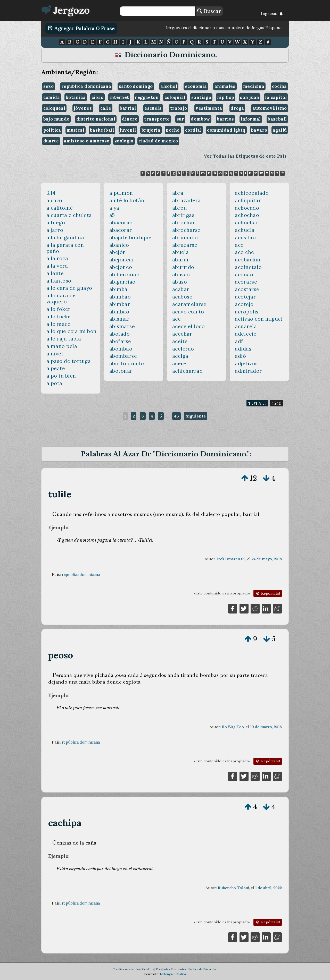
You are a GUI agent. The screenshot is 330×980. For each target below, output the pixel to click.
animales (225, 86)
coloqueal (54, 108)
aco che (245, 252)
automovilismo (270, 108)
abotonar (121, 371)
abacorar (121, 230)
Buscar (209, 11)
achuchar (247, 223)
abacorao (121, 223)
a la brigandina (65, 237)
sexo (49, 86)
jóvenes (83, 108)
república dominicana (81, 575)
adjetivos (246, 363)
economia (196, 86)
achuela (245, 230)
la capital (276, 97)
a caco (54, 200)
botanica (76, 97)
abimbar (120, 304)
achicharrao (188, 371)
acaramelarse (189, 304)
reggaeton (147, 97)
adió (240, 356)
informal (251, 119)
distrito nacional (96, 119)
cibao (98, 97)
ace (177, 319)
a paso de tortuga (69, 361)
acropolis (247, 312)
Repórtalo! (268, 594)
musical (75, 130)
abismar (119, 319)
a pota (54, 383)
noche (173, 130)
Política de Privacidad (203, 969)
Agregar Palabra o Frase (81, 28)
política (52, 130)
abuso (180, 282)
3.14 (51, 193)
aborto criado (127, 363)
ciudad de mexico (158, 141)
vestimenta (209, 108)
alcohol (169, 86)
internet (119, 97)
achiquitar (248, 200)
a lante (55, 273)
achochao (247, 215)
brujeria (151, 130)
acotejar (245, 297)
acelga (180, 356)
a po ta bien (61, 376)
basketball (102, 130)
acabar (181, 289)
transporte (157, 119)
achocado (247, 208)
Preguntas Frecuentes (171, 969)
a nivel (55, 354)
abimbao (120, 297)
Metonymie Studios (173, 974)
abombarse (123, 356)
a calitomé (60, 208)
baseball (277, 119)
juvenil (128, 130)
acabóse (182, 297)
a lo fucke (59, 317)
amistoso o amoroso (86, 141)
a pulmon (121, 193)
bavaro (259, 130)
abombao (121, 349)
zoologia (124, 141)
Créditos (148, 969)
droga (237, 108)
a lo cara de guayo (69, 288)
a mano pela (62, 346)
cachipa (65, 823)
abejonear (122, 260)
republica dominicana (86, 86)
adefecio (246, 334)
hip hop (226, 97)
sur (180, 119)
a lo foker (59, 309)
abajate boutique (130, 237)
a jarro (55, 230)
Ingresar (272, 14)
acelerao (183, 349)
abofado (120, 334)
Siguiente (196, 416)
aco (239, 245)
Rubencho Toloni (233, 888)
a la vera (57, 266)
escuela (153, 108)
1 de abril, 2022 (269, 888)
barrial (128, 108)
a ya (114, 208)
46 (176, 416)
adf (239, 341)
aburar (181, 260)
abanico (119, 245)
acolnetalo (248, 267)
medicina (254, 86)
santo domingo (136, 86)
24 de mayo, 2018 (267, 559)
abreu (180, 208)
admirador (248, 371)
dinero (130, 119)
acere (179, 363)
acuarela (246, 326)
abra (178, 193)
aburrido (183, 267)
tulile (60, 494)
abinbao (119, 312)
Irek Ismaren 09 (231, 559)
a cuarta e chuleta (69, 215)
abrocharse (186, 230)
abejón (118, 252)
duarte (51, 141)
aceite (180, 341)
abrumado (185, 237)
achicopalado (252, 193)
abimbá (118, 289)
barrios (225, 119)
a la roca (57, 258)
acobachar (248, 260)
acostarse (247, 289)
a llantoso (59, 281)
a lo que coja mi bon (72, 331)
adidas (243, 349)
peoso (61, 655)
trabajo (179, 108)
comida (52, 97)
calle (106, 108)
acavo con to (188, 312)
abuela (181, 252)
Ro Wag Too (233, 727)
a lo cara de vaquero (61, 299)
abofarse (120, 341)
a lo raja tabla (64, 339)
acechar (182, 334)
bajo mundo (56, 119)
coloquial (175, 97)
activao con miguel (259, 319)
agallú (280, 130)
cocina (279, 86)
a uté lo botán (127, 200)
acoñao (244, 275)
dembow (200, 119)
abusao (181, 275)
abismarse (122, 326)
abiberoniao (125, 275)
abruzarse (185, 245)
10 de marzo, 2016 (266, 727)
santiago (201, 97)
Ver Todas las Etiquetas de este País (245, 156)
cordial (193, 130)
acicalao (245, 237)
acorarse (246, 282)
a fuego (56, 223)
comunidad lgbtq (226, 130)
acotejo (244, 304)
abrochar (184, 223)
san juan (250, 97)
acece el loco (189, 326)
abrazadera (187, 200)
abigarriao (122, 282)
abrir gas (183, 215)
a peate (56, 368)
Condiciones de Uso (126, 969)
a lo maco (59, 324)
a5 (112, 215)
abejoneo (121, 267)
